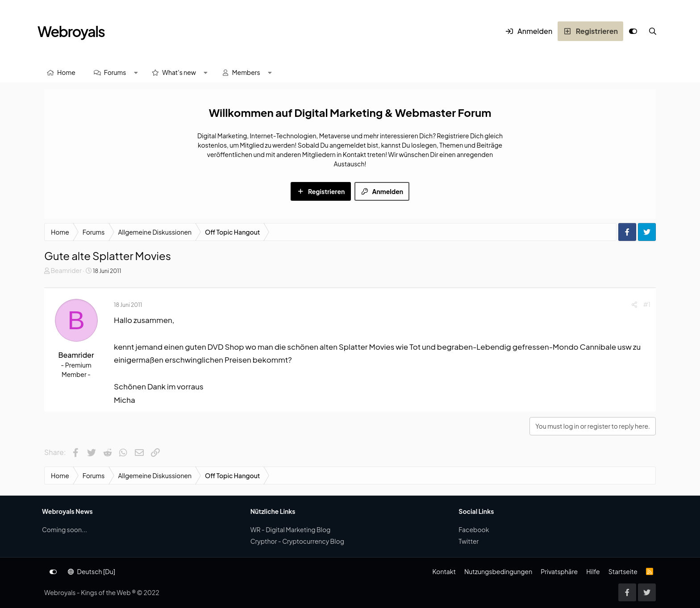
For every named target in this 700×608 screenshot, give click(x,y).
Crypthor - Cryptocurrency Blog (297, 541)
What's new (179, 72)
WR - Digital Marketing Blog (291, 529)
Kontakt (444, 571)
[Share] (634, 304)
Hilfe (593, 571)
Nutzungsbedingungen (498, 571)
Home (66, 72)
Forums (115, 72)
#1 (647, 304)
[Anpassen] (633, 31)
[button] (136, 72)
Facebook (474, 529)
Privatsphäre (559, 571)
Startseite (623, 571)
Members (246, 72)
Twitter (469, 541)
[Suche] (653, 31)
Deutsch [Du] (92, 571)
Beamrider (66, 270)
